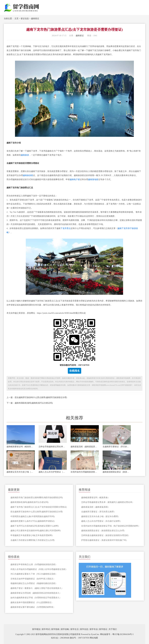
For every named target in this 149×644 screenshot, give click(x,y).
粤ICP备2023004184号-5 (123, 634)
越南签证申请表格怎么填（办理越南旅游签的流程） (34, 564)
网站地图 (94, 638)
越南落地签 (93, 179)
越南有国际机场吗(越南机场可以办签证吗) (29, 502)
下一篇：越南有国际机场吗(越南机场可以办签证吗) (30, 403)
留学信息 (84, 629)
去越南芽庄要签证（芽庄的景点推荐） (117, 447)
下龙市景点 (66, 228)
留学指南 (55, 629)
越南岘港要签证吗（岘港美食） (21, 447)
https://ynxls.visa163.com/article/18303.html (55, 313)
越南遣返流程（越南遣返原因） (85, 447)
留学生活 (74, 629)
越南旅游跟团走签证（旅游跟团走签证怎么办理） (117, 472)
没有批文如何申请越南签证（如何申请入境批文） (33, 579)
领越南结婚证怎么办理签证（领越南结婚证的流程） (34, 583)
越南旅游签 (28, 175)
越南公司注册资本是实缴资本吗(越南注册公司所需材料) (36, 531)
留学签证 (103, 629)
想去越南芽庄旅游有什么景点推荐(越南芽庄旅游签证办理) (37, 512)
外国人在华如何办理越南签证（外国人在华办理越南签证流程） (39, 569)
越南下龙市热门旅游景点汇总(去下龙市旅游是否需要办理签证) (39, 507)
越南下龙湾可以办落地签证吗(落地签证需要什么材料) (35, 526)
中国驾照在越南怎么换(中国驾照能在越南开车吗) (33, 516)
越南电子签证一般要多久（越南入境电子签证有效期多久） (37, 588)
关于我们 (113, 629)
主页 (16, 19)
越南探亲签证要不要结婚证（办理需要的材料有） (33, 607)
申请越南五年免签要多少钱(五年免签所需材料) (32, 535)
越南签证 (35, 19)
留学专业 (94, 629)
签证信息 (25, 19)
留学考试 (46, 629)
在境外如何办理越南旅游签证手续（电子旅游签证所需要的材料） (85, 472)
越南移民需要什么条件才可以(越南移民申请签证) (33, 521)
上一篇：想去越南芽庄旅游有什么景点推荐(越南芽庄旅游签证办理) (37, 397)
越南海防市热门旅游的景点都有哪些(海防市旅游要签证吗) (37, 498)
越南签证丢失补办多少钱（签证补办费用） (21, 472)
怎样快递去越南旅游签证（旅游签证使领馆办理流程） (106, 535)
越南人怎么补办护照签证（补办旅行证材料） (53, 472)
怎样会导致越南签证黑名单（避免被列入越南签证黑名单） (53, 447)
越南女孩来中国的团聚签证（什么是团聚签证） (32, 602)
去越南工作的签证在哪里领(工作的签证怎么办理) (33, 540)
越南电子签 (75, 179)
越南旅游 (25, 155)
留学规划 (36, 629)
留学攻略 (65, 629)
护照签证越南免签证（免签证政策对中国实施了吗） (105, 540)
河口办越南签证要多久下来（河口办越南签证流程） (34, 574)
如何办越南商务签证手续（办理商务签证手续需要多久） (36, 598)
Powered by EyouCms (90, 634)
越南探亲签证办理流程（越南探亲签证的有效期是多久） (36, 593)
